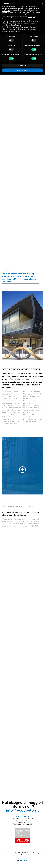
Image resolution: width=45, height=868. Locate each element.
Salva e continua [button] (22, 70)
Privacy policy (38, 853)
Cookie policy (7, 855)
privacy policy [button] (6, 11)
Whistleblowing (37, 855)
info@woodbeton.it (22, 810)
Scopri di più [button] (23, 65)
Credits (29, 853)
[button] (42, 3)
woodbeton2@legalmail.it (24, 824)
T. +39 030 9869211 (22, 820)
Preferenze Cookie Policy (22, 855)
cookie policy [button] (32, 17)
